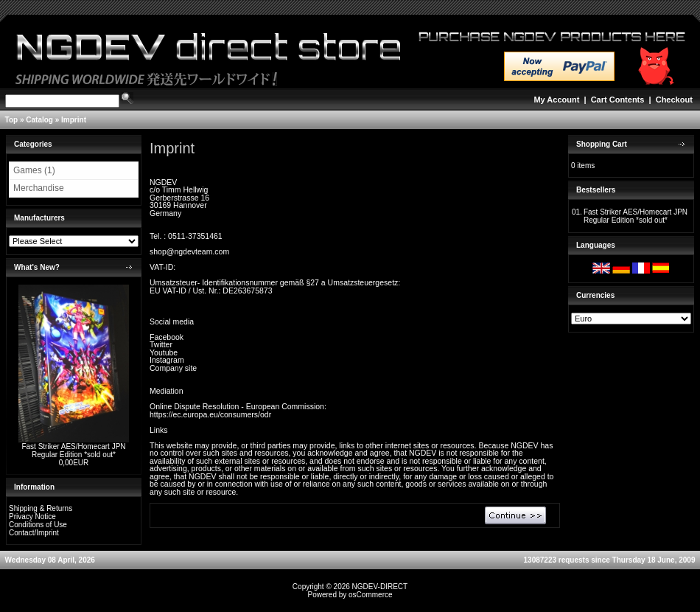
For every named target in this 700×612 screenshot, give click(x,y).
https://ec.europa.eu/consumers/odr (210, 414)
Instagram (167, 360)
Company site (173, 368)
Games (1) (34, 170)
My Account (556, 100)
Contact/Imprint (34, 533)
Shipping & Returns (41, 508)
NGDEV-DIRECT (380, 587)
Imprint (74, 120)
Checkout (674, 100)
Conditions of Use (38, 525)
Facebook (167, 337)
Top (12, 120)
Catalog (39, 120)
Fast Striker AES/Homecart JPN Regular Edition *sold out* (73, 451)
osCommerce (370, 595)
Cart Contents (618, 100)
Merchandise (39, 188)
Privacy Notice (32, 517)
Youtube (164, 352)
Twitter (161, 344)
